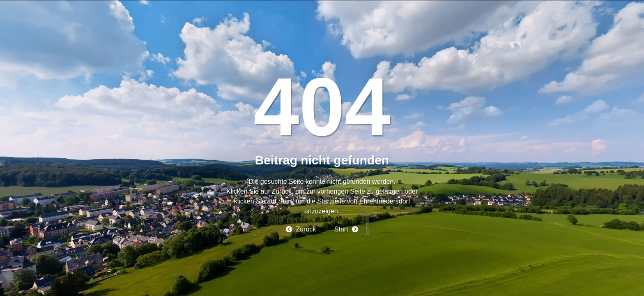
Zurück (306, 229)
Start (341, 229)
